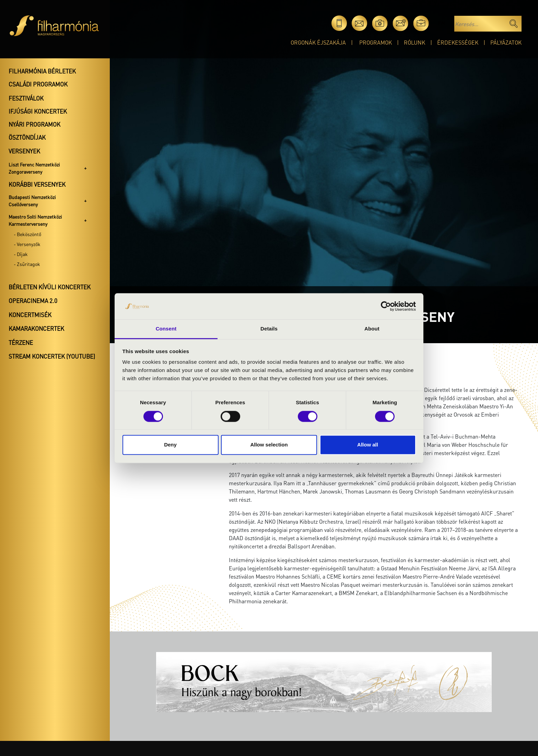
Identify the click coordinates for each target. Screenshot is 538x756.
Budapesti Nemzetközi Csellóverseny (32, 201)
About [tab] (372, 329)
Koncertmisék (30, 315)
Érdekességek (458, 42)
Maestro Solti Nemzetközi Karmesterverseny (35, 220)
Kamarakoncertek (36, 328)
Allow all (368, 445)
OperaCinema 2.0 (33, 301)
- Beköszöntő (27, 234)
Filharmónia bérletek (42, 71)
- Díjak (21, 254)
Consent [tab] (166, 329)
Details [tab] (269, 329)
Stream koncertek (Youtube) (52, 356)
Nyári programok (34, 124)
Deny (170, 445)
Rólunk (414, 42)
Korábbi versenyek (37, 184)
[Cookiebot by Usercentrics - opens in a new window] (386, 306)
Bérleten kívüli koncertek (50, 287)
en (441, 23)
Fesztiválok (26, 98)
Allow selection (269, 445)
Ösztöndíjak (27, 137)
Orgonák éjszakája (318, 42)
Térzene (21, 342)
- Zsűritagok (27, 264)
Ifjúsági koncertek (38, 111)
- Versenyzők (27, 244)
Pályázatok (506, 42)
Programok (376, 42)
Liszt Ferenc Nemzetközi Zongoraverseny (34, 168)
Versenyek (24, 151)
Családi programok (38, 84)
